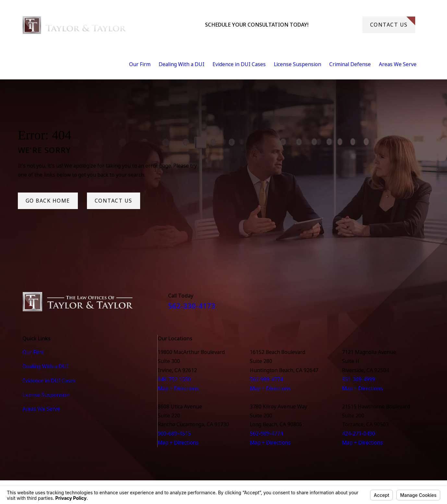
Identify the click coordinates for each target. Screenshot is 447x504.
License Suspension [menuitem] (297, 64)
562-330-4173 (336, 25)
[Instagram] (421, 304)
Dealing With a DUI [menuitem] (181, 64)
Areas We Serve (41, 409)
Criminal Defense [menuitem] (350, 64)
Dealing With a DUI (45, 366)
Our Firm (33, 352)
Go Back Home (48, 201)
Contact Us (393, 22)
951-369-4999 (358, 379)
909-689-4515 (174, 433)
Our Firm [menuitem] (140, 64)
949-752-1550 (174, 379)
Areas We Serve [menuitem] (398, 64)
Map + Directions (178, 388)
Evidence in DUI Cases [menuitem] (239, 64)
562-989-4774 (266, 379)
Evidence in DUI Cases (49, 381)
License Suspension (46, 395)
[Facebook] (405, 304)
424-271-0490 (358, 433)
